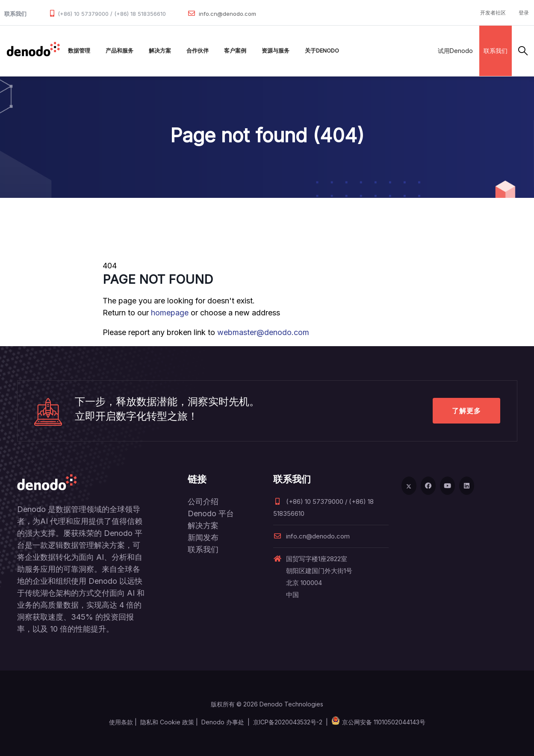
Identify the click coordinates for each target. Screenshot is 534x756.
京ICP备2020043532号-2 (288, 722)
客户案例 (235, 51)
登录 (524, 13)
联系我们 (496, 51)
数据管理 (79, 51)
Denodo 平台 (211, 513)
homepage (170, 313)
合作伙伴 (198, 51)
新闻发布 (203, 537)
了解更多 (466, 411)
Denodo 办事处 (223, 722)
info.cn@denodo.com (227, 14)
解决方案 (160, 51)
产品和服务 (119, 51)
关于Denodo (322, 51)
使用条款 (121, 722)
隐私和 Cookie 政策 (167, 722)
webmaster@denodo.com (263, 332)
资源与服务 (276, 51)
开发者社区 (493, 13)
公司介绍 (203, 502)
